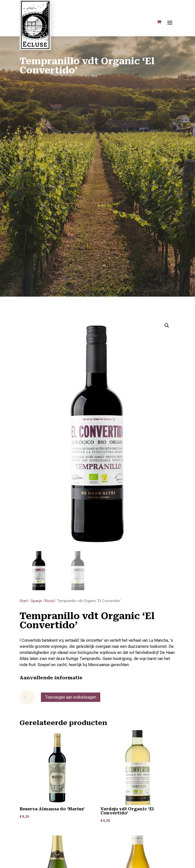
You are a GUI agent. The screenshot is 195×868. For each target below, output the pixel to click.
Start (24, 601)
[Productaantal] (27, 697)
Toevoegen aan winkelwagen (71, 697)
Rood (49, 601)
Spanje (36, 601)
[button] (167, 326)
